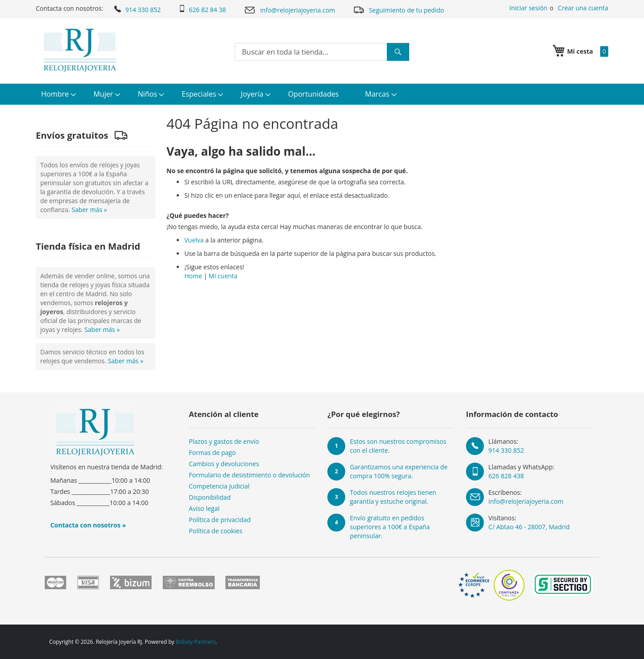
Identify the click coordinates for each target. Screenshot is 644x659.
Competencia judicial (219, 486)
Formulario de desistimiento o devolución (249, 475)
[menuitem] (57, 94)
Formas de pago (212, 453)
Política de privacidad (220, 520)
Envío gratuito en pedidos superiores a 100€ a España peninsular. (390, 527)
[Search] (398, 52)
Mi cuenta (223, 276)
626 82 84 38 (202, 9)
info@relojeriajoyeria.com (289, 10)
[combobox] (322, 52)
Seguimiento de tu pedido (398, 10)
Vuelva (194, 240)
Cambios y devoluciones (224, 464)
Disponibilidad (210, 497)
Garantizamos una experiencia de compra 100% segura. (399, 471)
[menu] (322, 94)
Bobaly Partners (196, 642)
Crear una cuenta (583, 8)
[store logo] (80, 50)
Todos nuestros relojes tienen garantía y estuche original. (393, 497)
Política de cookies (216, 531)
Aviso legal (204, 508)
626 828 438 (506, 476)
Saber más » (89, 210)
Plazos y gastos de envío (224, 441)
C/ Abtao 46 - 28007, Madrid (529, 527)
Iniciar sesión (528, 8)
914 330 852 (137, 9)
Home (193, 276)
